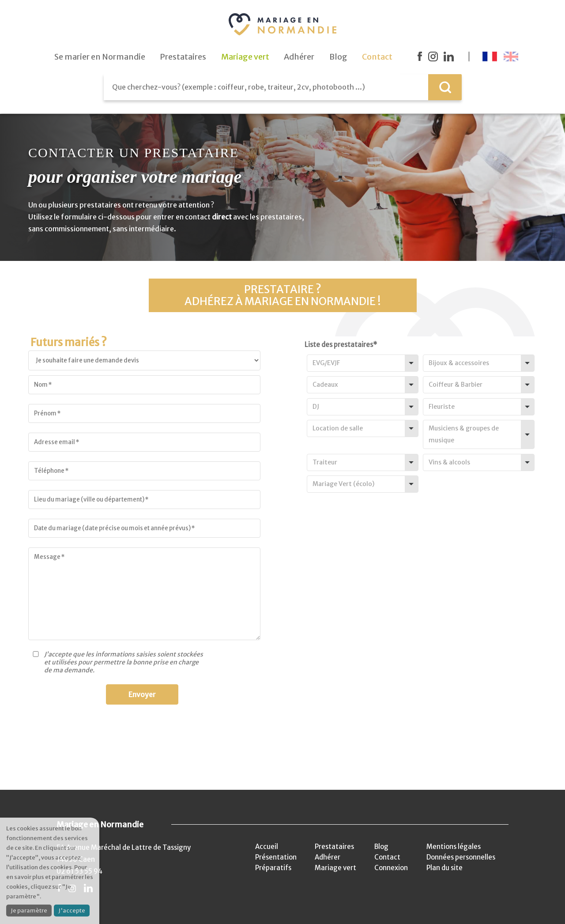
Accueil (267, 847)
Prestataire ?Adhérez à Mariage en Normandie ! (283, 295)
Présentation (276, 857)
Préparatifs (273, 868)
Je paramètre (29, 911)
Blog (381, 847)
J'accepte (72, 911)
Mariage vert (335, 868)
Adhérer (328, 857)
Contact (387, 857)
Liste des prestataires (341, 345)
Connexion (391, 868)
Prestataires (334, 847)
